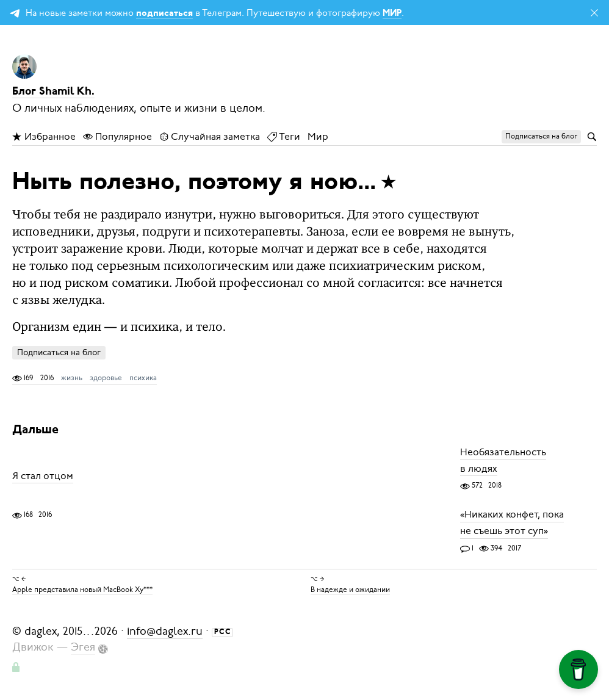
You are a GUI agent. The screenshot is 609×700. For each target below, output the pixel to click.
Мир (318, 137)
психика (143, 378)
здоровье (106, 378)
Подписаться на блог (59, 352)
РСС (223, 632)
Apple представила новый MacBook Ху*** (82, 589)
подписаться (164, 14)
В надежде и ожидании (350, 589)
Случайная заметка (210, 137)
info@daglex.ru (165, 631)
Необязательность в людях (503, 460)
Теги (284, 137)
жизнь (72, 378)
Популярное (117, 137)
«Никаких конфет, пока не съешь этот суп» (512, 523)
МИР (392, 14)
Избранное (44, 137)
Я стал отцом (43, 476)
